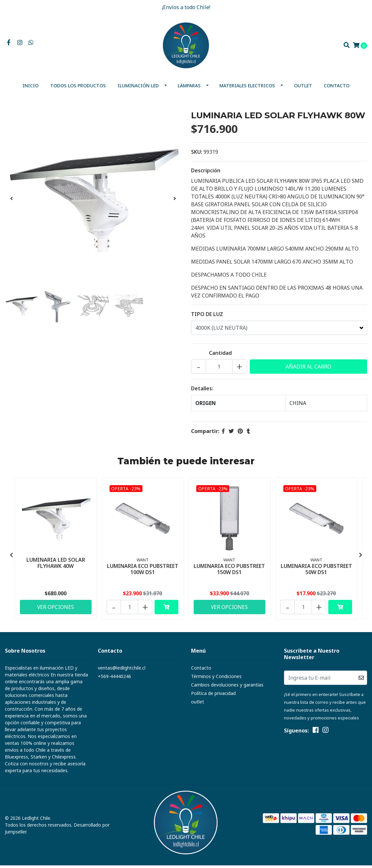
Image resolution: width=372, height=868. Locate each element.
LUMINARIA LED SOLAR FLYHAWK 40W (56, 565)
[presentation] (11, 201)
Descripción (206, 173)
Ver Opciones (56, 609)
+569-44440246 (114, 679)
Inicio (30, 88)
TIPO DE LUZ (207, 317)
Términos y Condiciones (216, 679)
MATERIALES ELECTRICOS (247, 88)
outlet (303, 88)
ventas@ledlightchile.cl (122, 670)
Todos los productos (78, 88)
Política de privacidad (213, 696)
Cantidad (220, 355)
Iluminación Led (138, 88)
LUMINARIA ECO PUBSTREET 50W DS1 (316, 571)
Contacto (337, 88)
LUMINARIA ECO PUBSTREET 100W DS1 (143, 571)
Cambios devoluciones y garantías (227, 687)
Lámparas (189, 88)
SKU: (197, 154)
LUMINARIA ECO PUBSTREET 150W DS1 (229, 571)
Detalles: (202, 391)
